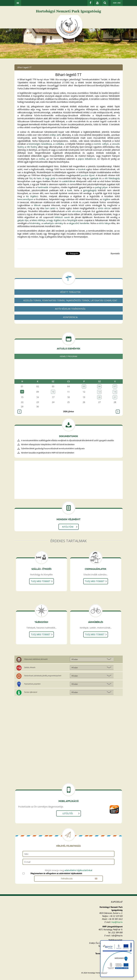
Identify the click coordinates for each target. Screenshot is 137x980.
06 (99, 386)
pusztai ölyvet (88, 175)
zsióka (42, 159)
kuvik (70, 190)
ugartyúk (94, 178)
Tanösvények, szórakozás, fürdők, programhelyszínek (43, 676)
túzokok (82, 169)
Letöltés (68, 813)
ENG (119, 3)
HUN (115, 3)
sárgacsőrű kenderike (79, 223)
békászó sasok (62, 217)
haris (39, 178)
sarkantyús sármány (53, 223)
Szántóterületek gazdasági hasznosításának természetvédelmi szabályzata (53, 449)
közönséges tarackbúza (40, 144)
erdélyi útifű (55, 135)
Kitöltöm (68, 527)
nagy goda (50, 178)
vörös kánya (104, 223)
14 (115, 392)
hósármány (35, 223)
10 (53, 392)
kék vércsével (74, 211)
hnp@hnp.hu (117, 922)
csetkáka (59, 144)
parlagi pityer (101, 187)
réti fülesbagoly (112, 178)
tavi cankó (50, 208)
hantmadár (43, 187)
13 (99, 392)
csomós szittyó (101, 144)
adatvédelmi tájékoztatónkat (78, 870)
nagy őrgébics (55, 220)
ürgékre (107, 199)
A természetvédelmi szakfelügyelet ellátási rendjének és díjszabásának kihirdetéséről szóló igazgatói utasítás (68, 440)
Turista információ (31, 692)
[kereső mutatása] (105, 3)
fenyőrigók (72, 220)
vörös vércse (104, 208)
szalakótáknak (68, 181)
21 (115, 397)
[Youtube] (97, 3)
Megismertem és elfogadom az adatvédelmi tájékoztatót (56, 873)
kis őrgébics (32, 196)
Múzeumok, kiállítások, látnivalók (36, 659)
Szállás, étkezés (30, 667)
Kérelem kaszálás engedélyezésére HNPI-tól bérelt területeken (48, 453)
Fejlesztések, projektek (32, 684)
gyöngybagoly (90, 190)
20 (99, 397)
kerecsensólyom (25, 199)
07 (115, 386)
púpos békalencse (87, 159)
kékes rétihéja (38, 220)
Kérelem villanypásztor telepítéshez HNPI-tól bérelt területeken (48, 444)
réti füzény (32, 147)
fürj (31, 178)
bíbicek (37, 205)
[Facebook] (90, 3)
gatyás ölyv (23, 220)
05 (84, 386)
